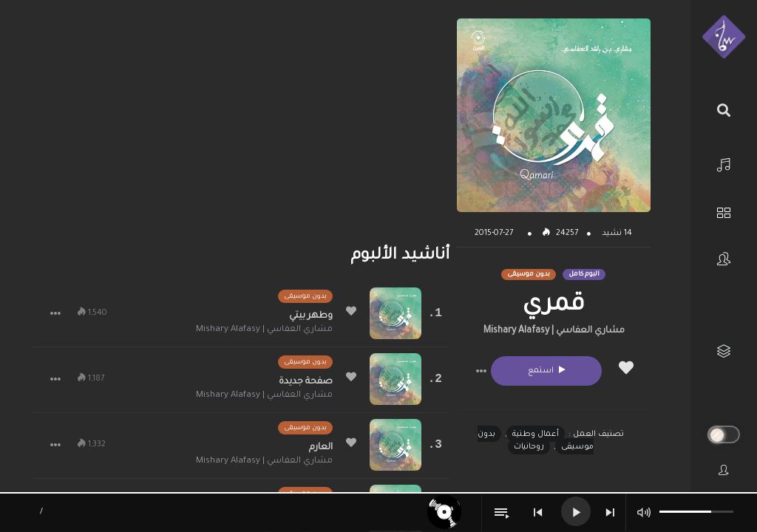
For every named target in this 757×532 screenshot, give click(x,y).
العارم (321, 448)
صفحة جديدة (306, 382)
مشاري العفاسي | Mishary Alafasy (554, 331)
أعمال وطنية (536, 434)
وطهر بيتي (311, 316)
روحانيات (529, 447)
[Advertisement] (241, 122)
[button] (481, 371)
